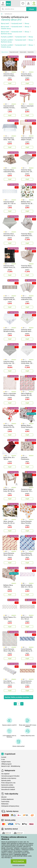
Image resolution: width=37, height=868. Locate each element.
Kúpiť (10, 83)
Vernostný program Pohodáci (10, 776)
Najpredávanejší (14, 52)
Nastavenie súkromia (21, 854)
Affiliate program (6, 764)
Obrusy (27, 23)
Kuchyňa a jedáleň (7, 37)
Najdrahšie (31, 52)
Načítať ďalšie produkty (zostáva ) (18, 697)
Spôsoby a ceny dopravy (9, 778)
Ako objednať (5, 774)
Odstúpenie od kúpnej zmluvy (10, 806)
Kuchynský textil (17, 23)
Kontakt (4, 757)
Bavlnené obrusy (6, 34)
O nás (3, 759)
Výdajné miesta (6, 762)
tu (12, 858)
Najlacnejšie (23, 52)
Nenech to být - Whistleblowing (11, 766)
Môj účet (4, 797)
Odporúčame (5, 52)
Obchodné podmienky (8, 787)
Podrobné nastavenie (18, 865)
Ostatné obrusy (6, 29)
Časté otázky (5, 802)
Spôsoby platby (6, 781)
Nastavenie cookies (7, 785)
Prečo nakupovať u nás (8, 783)
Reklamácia (5, 804)
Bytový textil (5, 23)
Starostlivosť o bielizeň (8, 790)
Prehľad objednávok (7, 799)
